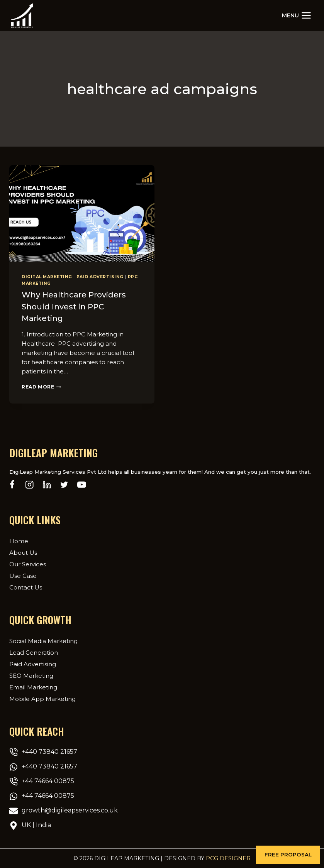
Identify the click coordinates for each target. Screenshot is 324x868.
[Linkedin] (47, 484)
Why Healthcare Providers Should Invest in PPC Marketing (74, 306)
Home (19, 541)
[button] (288, 855)
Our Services (28, 564)
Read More (41, 386)
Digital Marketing (47, 277)
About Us (23, 552)
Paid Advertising (100, 277)
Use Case (23, 575)
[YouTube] (82, 484)
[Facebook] (12, 484)
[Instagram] (30, 484)
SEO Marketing (31, 675)
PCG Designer (228, 858)
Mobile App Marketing (42, 698)
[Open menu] (297, 15)
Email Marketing (33, 687)
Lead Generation (34, 652)
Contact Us (26, 587)
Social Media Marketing (43, 641)
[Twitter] (64, 484)
